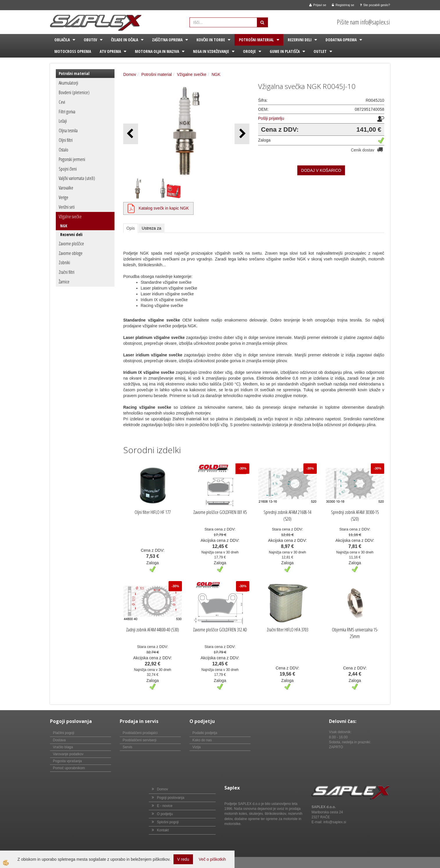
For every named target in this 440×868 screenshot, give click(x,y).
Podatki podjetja (205, 733)
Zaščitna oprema (167, 40)
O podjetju (165, 814)
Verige (64, 197)
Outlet (320, 51)
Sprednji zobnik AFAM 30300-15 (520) (355, 516)
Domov (130, 74)
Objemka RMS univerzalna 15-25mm (355, 633)
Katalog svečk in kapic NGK (164, 208)
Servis (127, 747)
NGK (64, 226)
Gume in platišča (285, 51)
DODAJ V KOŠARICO (321, 170)
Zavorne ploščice (71, 244)
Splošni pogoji (168, 822)
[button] (242, 134)
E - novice (165, 806)
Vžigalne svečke (70, 217)
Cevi (62, 102)
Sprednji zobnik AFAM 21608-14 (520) (287, 516)
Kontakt (163, 830)
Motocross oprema (73, 51)
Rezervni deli (300, 40)
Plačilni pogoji (64, 733)
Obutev (90, 40)
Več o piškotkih (212, 859)
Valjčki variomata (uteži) (77, 178)
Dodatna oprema (341, 40)
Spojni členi (68, 169)
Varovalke (66, 188)
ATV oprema (110, 51)
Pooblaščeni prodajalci (140, 733)
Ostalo (64, 150)
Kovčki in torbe (211, 40)
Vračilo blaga (63, 747)
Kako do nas (202, 740)
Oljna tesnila (68, 131)
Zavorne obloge (71, 253)
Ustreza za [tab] (152, 228)
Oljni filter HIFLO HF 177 (153, 512)
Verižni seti (67, 207)
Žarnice (64, 282)
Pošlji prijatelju (271, 118)
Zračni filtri (67, 272)
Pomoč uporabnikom (69, 768)
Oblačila (62, 40)
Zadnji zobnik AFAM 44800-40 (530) (153, 630)
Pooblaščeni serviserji (139, 740)
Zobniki (64, 262)
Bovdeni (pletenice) (74, 92)
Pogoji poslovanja (171, 798)
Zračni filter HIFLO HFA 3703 (287, 630)
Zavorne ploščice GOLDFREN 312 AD (220, 630)
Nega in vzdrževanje (211, 51)
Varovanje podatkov (68, 754)
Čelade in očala (125, 40)
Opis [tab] (131, 228)
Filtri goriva (67, 112)
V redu (183, 859)
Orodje (249, 51)
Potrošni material (256, 40)
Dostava (59, 740)
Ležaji (63, 121)
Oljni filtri (66, 140)
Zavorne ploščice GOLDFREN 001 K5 (220, 512)
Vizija (196, 747)
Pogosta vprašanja (67, 761)
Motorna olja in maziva (157, 51)
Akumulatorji (68, 83)
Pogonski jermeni (72, 159)
